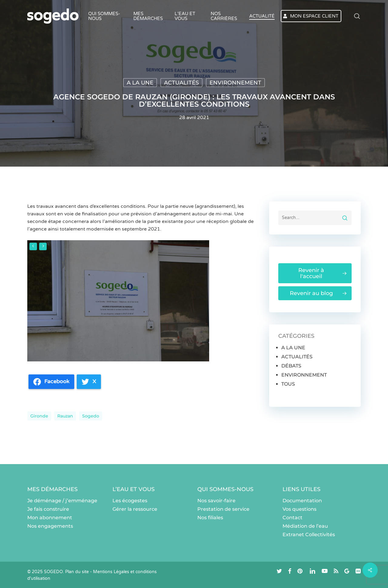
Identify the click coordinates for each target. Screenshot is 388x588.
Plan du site (77, 572)
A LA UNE (140, 83)
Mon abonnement (50, 518)
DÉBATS (291, 366)
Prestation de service (223, 509)
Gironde (39, 416)
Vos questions (299, 509)
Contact (293, 518)
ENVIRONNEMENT (235, 83)
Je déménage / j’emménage (62, 501)
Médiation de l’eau (305, 526)
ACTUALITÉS (181, 83)
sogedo (91, 416)
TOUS (288, 384)
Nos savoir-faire (216, 501)
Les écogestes (130, 501)
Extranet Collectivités (309, 535)
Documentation (302, 501)
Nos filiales (210, 518)
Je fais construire (48, 509)
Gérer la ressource (135, 509)
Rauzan (65, 416)
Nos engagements (50, 526)
